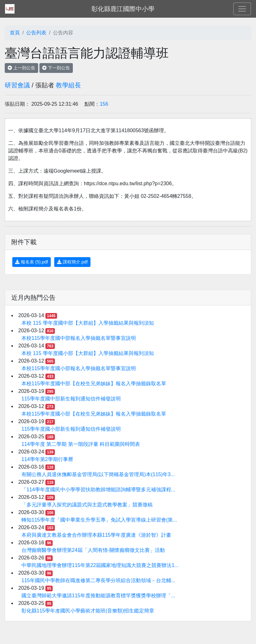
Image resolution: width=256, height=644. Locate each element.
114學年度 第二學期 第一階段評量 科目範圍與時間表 (81, 444)
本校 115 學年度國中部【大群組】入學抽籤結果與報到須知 (88, 323)
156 (104, 104)
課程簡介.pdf (72, 262)
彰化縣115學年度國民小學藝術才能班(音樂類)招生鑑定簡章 (88, 611)
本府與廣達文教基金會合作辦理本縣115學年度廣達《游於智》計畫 (96, 535)
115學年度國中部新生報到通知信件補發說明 (71, 399)
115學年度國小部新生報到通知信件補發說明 (71, 429)
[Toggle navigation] (242, 9)
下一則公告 (56, 68)
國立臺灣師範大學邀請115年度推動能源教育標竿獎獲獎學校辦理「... (98, 596)
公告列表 (36, 33)
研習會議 (17, 85)
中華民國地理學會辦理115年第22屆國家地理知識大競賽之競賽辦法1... (100, 565)
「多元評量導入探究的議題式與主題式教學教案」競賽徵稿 (87, 505)
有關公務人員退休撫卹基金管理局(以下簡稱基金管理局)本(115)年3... (98, 474)
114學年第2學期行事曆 (47, 459)
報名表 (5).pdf (32, 262)
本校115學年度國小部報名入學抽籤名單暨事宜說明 (79, 368)
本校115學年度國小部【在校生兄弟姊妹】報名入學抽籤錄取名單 (94, 414)
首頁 (15, 33)
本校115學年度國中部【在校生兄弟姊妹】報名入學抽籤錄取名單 (94, 384)
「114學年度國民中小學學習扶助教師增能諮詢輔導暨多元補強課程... (98, 490)
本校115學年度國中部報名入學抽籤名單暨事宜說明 (79, 338)
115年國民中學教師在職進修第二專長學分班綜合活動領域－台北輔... (98, 580)
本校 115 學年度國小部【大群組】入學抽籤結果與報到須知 (88, 353)
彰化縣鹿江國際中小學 (123, 9)
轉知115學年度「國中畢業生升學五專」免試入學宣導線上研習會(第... (99, 520)
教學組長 (68, 85)
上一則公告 (21, 68)
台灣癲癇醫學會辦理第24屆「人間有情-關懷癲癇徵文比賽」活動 (93, 550)
